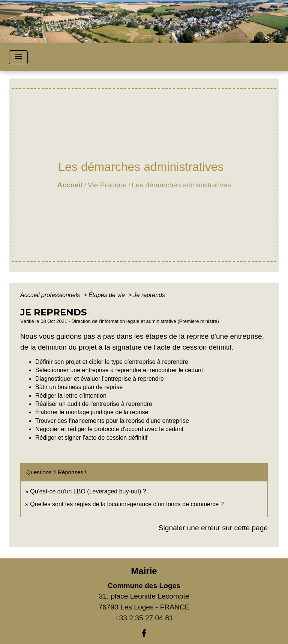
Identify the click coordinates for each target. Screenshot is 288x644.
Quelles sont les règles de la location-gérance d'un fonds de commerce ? (127, 504)
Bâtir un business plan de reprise (79, 387)
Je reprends (149, 295)
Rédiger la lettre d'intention (71, 396)
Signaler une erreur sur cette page (213, 528)
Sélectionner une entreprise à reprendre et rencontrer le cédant (119, 370)
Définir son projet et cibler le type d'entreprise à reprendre (112, 362)
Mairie (144, 571)
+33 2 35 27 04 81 (144, 618)
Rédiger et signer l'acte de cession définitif (91, 438)
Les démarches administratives (181, 185)
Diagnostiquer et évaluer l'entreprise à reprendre (100, 379)
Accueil (70, 185)
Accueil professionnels (51, 295)
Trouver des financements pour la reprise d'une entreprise (112, 421)
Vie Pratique (107, 185)
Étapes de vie (107, 295)
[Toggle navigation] (18, 57)
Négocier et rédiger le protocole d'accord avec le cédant (109, 429)
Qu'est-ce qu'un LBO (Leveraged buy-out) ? (88, 491)
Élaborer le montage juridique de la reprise (92, 412)
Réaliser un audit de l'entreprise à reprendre (94, 404)
